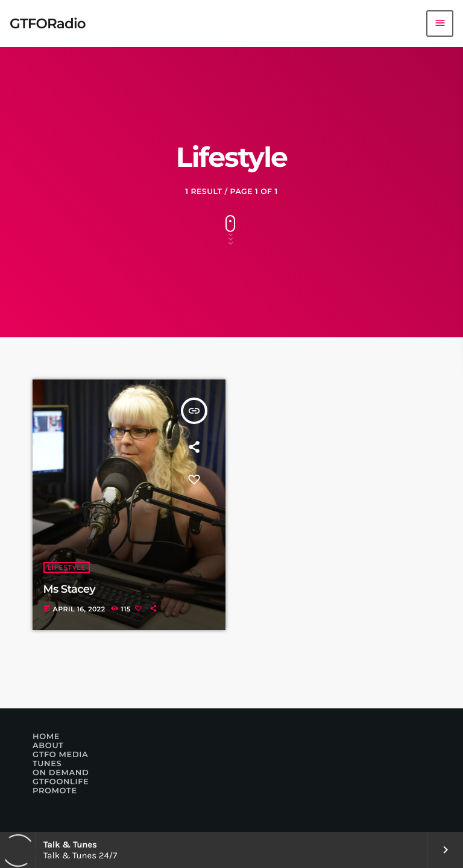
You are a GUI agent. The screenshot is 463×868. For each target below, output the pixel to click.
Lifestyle (67, 567)
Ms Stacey (69, 589)
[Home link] (48, 23)
